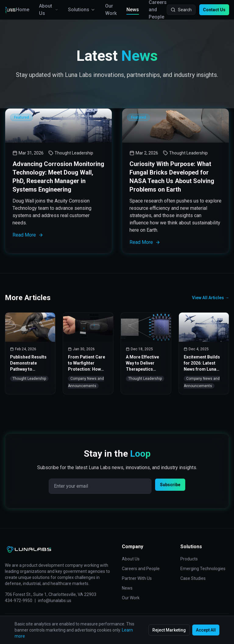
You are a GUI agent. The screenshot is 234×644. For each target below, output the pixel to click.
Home (23, 10)
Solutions (82, 10)
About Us (49, 10)
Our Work (111, 10)
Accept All (206, 630)
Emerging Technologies (203, 569)
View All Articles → (211, 298)
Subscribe (170, 485)
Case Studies (193, 578)
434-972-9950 (19, 601)
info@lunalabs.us (55, 601)
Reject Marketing (169, 630)
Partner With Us (137, 578)
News (133, 10)
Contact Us (214, 10)
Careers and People (141, 569)
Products (189, 559)
